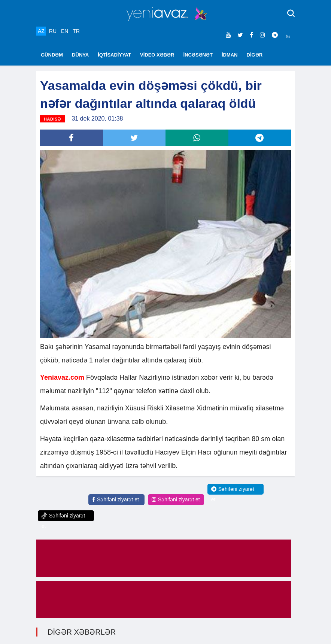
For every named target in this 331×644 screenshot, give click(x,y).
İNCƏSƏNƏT (198, 55)
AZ (41, 31)
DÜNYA (80, 55)
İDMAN (230, 55)
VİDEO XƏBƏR (157, 55)
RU (53, 31)
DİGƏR (255, 55)
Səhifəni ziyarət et (116, 499)
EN (65, 31)
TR (76, 31)
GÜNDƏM (52, 55)
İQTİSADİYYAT (114, 55)
